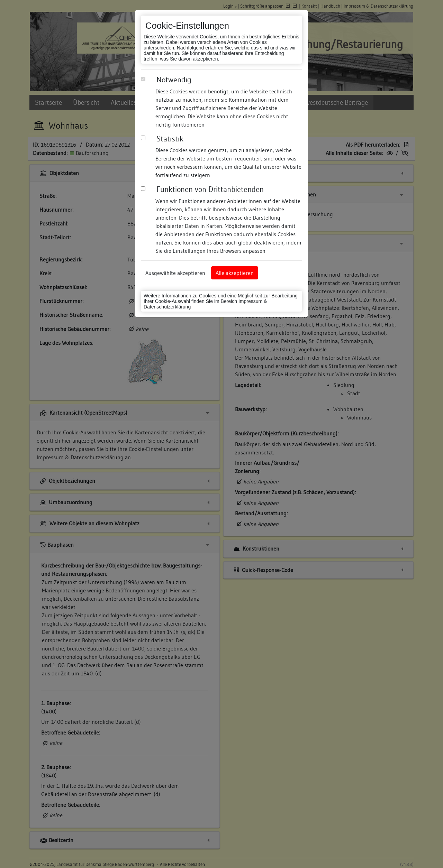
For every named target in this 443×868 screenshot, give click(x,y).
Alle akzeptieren (235, 273)
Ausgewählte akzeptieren (175, 273)
